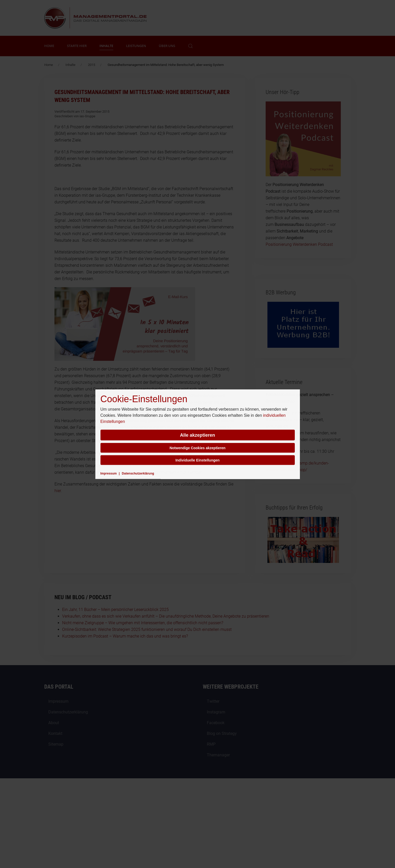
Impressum (109, 473)
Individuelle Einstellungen (197, 460)
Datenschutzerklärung (138, 473)
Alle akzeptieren (197, 435)
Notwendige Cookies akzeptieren (197, 448)
